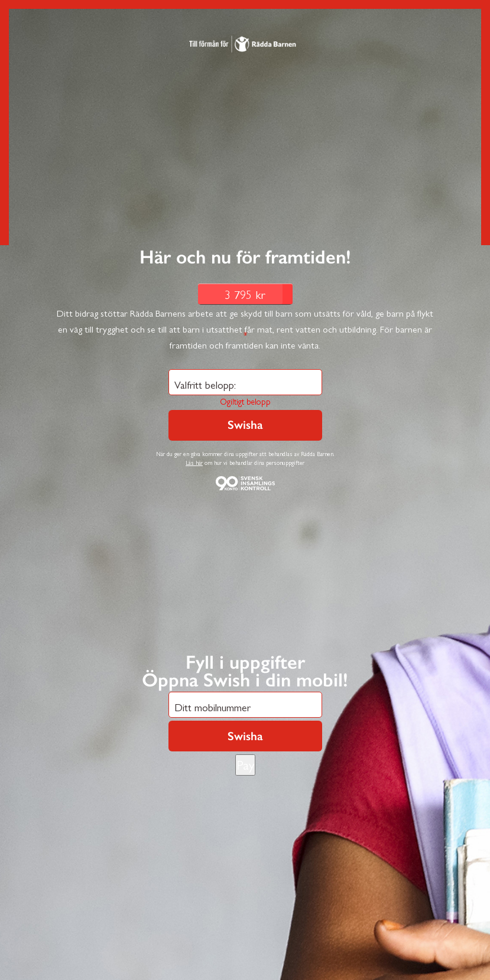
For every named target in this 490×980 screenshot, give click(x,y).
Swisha (245, 736)
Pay (245, 764)
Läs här (194, 463)
